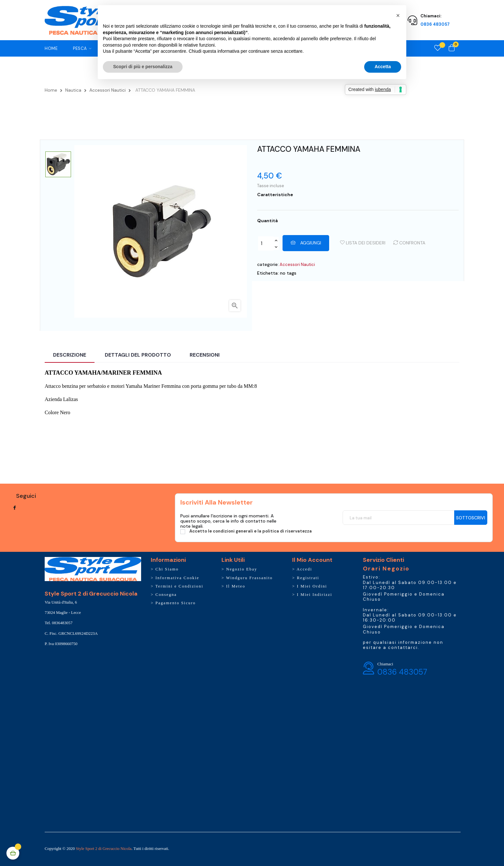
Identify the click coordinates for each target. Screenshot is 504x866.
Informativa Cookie (177, 578)
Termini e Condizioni (179, 586)
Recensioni (205, 355)
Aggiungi (306, 243)
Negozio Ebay (242, 569)
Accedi (304, 569)
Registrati (308, 578)
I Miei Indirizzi (314, 595)
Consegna (166, 595)
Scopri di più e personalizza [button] (143, 67)
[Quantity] (266, 243)
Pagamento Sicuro (175, 603)
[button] (398, 15)
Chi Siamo (167, 569)
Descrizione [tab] (70, 355)
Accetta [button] (383, 67)
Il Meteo (236, 586)
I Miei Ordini (312, 586)
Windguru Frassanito (249, 578)
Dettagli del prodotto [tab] (138, 355)
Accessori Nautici (297, 264)
